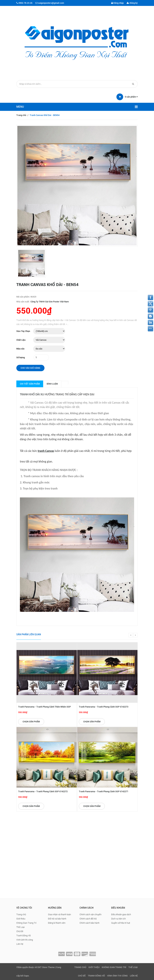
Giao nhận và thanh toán (59, 914)
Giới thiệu (21, 919)
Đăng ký (132, 3)
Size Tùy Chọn (23, 331)
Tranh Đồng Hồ (24, 936)
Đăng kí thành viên (57, 923)
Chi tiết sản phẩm (30, 384)
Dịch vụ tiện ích (118, 919)
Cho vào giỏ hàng (30, 368)
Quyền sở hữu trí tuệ (121, 923)
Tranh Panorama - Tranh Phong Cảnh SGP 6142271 (104, 791)
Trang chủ (21, 115)
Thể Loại (20, 927)
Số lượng (21, 357)
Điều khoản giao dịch (121, 914)
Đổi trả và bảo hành (57, 919)
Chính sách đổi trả (88, 919)
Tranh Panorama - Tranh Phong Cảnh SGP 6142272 (43, 791)
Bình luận (52, 384)
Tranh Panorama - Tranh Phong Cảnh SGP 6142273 (104, 707)
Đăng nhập (117, 3)
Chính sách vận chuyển (90, 914)
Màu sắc (20, 349)
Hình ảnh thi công (25, 940)
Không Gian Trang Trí (26, 923)
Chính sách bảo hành (89, 923)
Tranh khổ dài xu (32, 394)
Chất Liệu (21, 340)
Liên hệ (20, 944)
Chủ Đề (20, 931)
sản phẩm (131, 97)
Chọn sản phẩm (31, 722)
